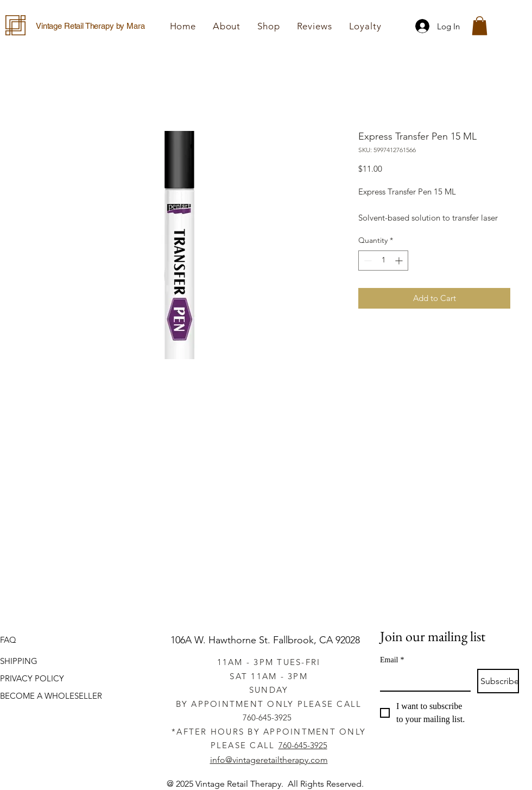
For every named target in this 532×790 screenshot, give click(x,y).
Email (392, 660)
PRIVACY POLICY (32, 678)
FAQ (8, 640)
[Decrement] (367, 261)
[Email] (422, 680)
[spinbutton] (383, 261)
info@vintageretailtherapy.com (269, 760)
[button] (269, 26)
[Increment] (400, 261)
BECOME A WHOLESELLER (51, 696)
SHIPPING (19, 661)
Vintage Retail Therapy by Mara (90, 26)
